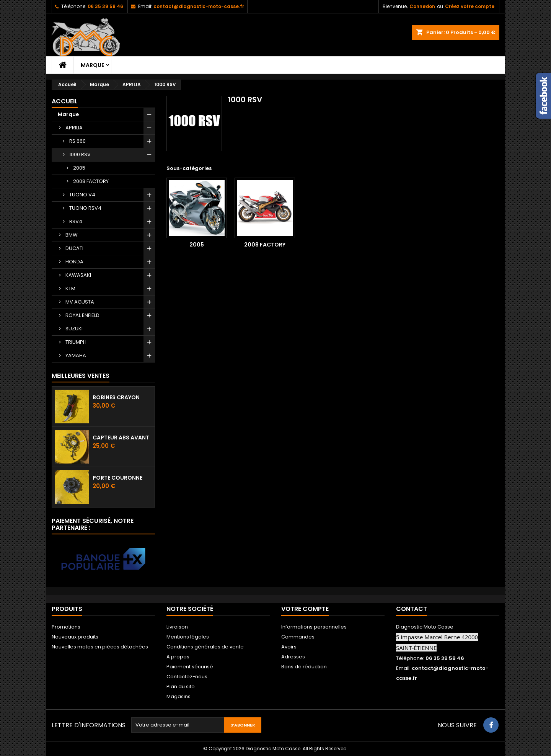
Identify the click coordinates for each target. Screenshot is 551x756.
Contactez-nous (187, 677)
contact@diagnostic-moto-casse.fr (199, 6)
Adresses (293, 657)
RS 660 (77, 141)
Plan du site (181, 687)
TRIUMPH (76, 342)
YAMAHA (76, 355)
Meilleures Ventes (81, 376)
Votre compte (305, 609)
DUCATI (74, 248)
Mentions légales (188, 637)
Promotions (66, 627)
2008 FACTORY (91, 181)
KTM (70, 288)
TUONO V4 (82, 195)
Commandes (298, 637)
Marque (92, 65)
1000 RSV (80, 154)
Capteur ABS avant (121, 438)
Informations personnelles (314, 627)
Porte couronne (117, 478)
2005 (79, 168)
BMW (72, 235)
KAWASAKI (78, 275)
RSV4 (76, 221)
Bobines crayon (116, 397)
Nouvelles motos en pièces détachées (100, 647)
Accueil (65, 101)
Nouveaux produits (75, 637)
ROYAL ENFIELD (82, 315)
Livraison (177, 627)
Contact (412, 609)
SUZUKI (74, 329)
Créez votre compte (470, 6)
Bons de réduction (304, 667)
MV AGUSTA (80, 302)
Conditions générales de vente (205, 647)
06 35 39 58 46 (105, 6)
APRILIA (74, 128)
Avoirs (289, 647)
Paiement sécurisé (190, 667)
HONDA (74, 262)
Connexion (422, 6)
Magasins (179, 696)
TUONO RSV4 (85, 208)
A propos (178, 657)
